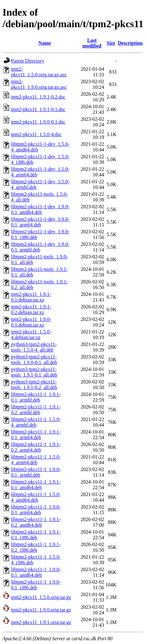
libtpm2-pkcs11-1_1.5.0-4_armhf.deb (36, 422)
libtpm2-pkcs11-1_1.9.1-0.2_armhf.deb (36, 410)
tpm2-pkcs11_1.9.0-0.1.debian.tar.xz (31, 322)
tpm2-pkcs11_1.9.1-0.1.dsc (38, 109)
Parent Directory (28, 61)
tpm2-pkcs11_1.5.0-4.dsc (36, 134)
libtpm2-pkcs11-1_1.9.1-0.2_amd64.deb (36, 522)
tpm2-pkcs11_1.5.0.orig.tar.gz (41, 597)
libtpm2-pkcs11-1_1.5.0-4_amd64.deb (36, 497)
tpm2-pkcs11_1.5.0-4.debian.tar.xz (31, 335)
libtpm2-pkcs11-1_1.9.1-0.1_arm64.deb (36, 435)
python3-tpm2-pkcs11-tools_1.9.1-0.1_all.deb (34, 372)
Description (130, 43)
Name (45, 43)
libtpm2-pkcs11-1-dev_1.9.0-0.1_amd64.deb (40, 209)
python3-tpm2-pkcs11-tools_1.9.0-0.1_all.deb (34, 360)
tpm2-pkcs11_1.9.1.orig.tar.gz (41, 622)
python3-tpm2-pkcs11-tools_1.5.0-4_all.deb (34, 347)
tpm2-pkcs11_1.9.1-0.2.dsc (38, 97)
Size (111, 43)
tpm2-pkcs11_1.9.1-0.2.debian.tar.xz (31, 309)
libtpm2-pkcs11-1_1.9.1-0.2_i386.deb (36, 547)
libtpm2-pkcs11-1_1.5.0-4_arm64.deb (36, 460)
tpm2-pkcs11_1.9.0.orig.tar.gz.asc (39, 84)
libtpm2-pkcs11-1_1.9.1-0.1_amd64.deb (36, 485)
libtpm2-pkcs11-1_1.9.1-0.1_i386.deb (36, 535)
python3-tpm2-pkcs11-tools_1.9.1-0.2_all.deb (34, 385)
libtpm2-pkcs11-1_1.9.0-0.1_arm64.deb (36, 510)
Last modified (92, 43)
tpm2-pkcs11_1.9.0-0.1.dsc (38, 122)
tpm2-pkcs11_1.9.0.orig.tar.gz (41, 610)
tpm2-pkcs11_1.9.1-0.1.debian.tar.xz (31, 297)
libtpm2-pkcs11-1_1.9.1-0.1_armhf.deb (36, 397)
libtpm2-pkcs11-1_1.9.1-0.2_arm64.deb (36, 447)
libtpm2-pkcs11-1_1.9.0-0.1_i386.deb (36, 585)
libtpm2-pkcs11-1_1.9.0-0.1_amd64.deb (36, 572)
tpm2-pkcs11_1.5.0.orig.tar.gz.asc (39, 72)
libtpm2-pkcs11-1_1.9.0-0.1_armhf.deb (36, 472)
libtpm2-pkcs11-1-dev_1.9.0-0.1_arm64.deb (40, 222)
